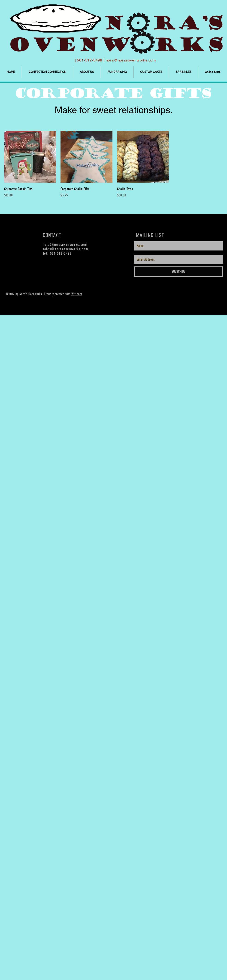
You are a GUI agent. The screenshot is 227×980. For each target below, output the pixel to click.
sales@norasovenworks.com (65, 249)
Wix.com (77, 294)
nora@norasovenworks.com (131, 60)
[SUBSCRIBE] (179, 272)
